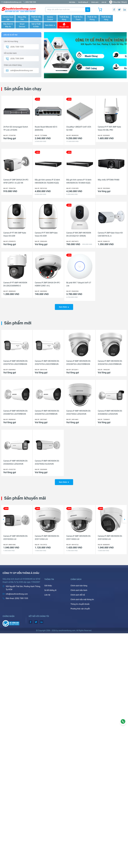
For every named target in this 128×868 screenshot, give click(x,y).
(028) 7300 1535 (30, 2)
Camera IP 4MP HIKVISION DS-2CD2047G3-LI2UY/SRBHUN (47, 412)
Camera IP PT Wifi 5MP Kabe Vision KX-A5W (46, 234)
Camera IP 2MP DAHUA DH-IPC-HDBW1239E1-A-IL (48, 284)
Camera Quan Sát (8, 18)
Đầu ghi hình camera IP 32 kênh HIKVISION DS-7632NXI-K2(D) (47, 181)
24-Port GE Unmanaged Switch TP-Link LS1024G (16, 128)
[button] (3, 520)
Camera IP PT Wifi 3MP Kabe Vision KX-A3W (15, 234)
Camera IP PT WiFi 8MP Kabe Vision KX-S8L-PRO (109, 128)
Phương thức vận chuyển (80, 609)
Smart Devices (22, 25)
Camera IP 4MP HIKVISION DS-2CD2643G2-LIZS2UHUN (16, 462)
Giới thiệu (72, 2)
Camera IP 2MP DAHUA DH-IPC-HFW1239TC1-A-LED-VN (16, 181)
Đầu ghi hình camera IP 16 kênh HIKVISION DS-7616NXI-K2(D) (79, 181)
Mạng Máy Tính (22, 18)
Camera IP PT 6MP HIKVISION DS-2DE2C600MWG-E (15, 284)
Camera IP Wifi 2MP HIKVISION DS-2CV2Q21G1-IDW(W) (79, 234)
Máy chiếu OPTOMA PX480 (109, 180)
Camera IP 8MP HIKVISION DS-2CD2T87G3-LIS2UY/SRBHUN (16, 363)
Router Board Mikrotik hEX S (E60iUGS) (46, 128)
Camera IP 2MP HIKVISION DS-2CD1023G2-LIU (47, 538)
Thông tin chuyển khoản (80, 604)
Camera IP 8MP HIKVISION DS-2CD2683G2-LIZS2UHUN (110, 412)
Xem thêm (50, 25)
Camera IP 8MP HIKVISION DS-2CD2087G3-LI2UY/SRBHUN (16, 412)
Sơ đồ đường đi (83, 2)
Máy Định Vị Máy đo (8, 25)
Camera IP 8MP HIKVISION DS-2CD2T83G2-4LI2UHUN (47, 462)
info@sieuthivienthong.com (11, 2)
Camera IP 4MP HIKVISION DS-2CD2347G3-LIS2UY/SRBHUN (110, 363)
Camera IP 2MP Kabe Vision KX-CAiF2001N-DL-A (110, 234)
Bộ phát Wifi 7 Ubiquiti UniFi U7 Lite (79, 284)
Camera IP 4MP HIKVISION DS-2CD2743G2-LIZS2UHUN (79, 412)
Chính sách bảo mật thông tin (82, 599)
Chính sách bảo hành (79, 590)
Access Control (50, 18)
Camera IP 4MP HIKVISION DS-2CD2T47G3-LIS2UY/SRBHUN (47, 363)
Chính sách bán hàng (79, 586)
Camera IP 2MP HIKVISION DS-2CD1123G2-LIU (79, 538)
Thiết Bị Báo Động (64, 18)
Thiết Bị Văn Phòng (92, 18)
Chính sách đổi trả (78, 595)
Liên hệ (104, 2)
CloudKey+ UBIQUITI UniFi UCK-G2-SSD (79, 128)
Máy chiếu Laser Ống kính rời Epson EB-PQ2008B (15, 538)
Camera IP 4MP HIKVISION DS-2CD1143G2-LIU (110, 538)
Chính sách (95, 2)
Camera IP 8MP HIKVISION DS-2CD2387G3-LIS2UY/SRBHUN (79, 363)
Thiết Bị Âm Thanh (78, 18)
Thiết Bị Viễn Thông (36, 18)
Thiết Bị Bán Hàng (106, 18)
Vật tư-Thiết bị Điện (36, 25)
